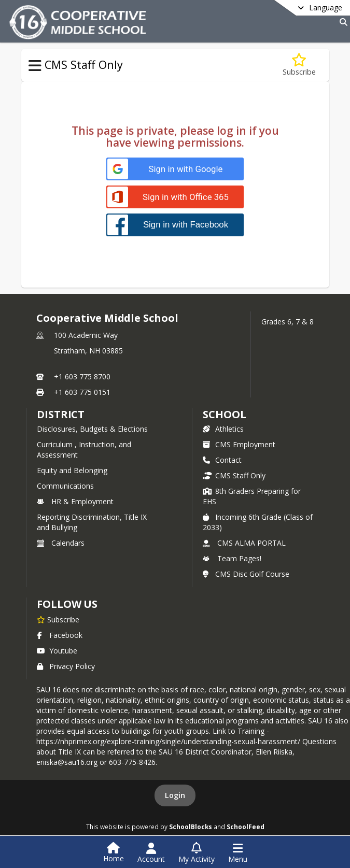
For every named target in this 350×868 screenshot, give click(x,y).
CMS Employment (239, 444)
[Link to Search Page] (341, 22)
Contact (222, 460)
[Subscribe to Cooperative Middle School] (58, 619)
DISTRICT (61, 414)
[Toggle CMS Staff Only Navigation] (35, 66)
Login (175, 795)
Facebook (60, 635)
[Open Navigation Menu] (238, 853)
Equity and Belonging (72, 470)
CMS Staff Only (234, 475)
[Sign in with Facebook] (175, 225)
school (224, 414)
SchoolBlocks (191, 827)
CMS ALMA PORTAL (244, 543)
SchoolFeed (246, 827)
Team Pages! (232, 558)
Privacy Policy (66, 666)
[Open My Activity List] (197, 853)
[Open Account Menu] (151, 853)
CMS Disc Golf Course (246, 574)
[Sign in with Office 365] (175, 197)
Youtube (57, 651)
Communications (65, 486)
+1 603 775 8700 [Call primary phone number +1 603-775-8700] (82, 376)
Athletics (223, 429)
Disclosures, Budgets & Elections (92, 429)
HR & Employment (75, 501)
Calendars (61, 543)
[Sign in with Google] (175, 169)
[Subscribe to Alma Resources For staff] (299, 65)
